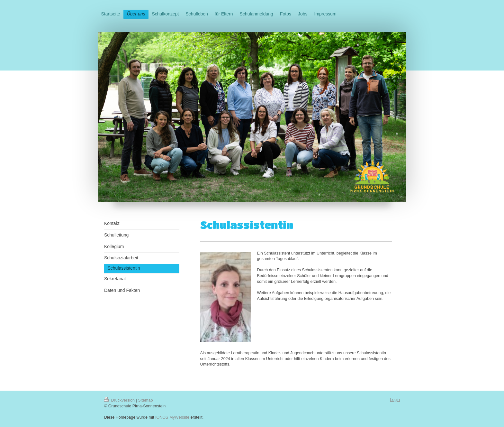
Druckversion (120, 400)
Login (395, 400)
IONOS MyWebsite (172, 417)
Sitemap (145, 400)
